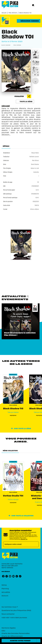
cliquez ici (24, 539)
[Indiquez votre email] (19, 544)
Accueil (4, 13)
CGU (3, 631)
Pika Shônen (13, 13)
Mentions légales (9, 628)
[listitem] (3, 576)
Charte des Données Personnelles (16, 633)
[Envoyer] (36, 544)
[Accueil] (10, 5)
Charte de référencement (12, 636)
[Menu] (36, 5)
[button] (29, 21)
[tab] (6, 146)
